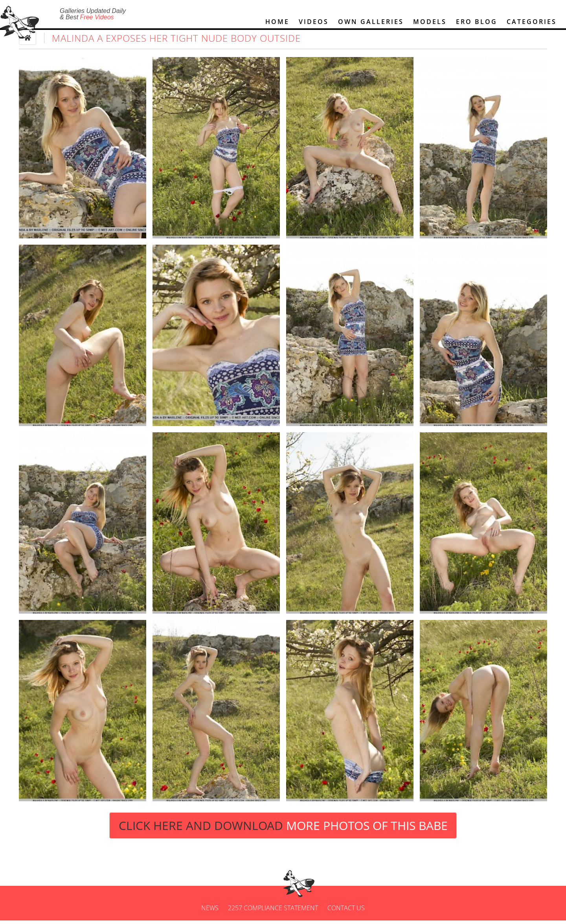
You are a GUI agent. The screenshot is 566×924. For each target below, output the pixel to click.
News (210, 911)
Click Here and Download (283, 829)
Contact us (346, 911)
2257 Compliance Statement (273, 911)
